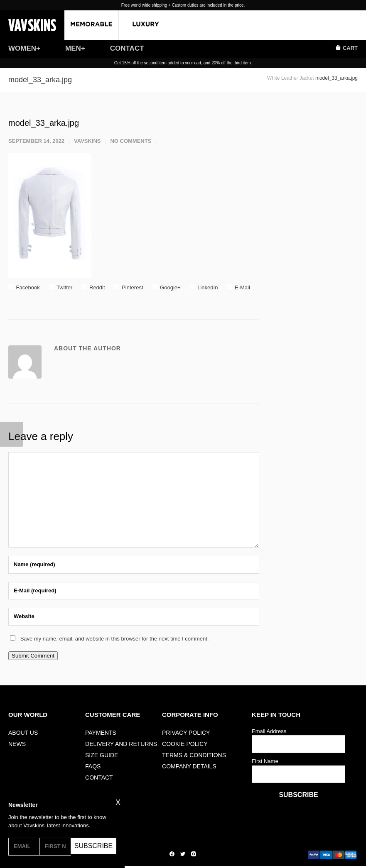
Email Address (269, 731)
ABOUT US (23, 733)
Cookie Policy (185, 744)
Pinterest (129, 287)
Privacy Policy (186, 733)
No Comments (131, 141)
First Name (265, 761)
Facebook (24, 287)
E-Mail (238, 287)
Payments (101, 733)
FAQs (93, 766)
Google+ (167, 287)
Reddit (93, 287)
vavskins (87, 141)
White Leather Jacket (291, 78)
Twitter (61, 287)
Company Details (189, 766)
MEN (73, 48)
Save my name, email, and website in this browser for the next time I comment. (115, 639)
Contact (99, 778)
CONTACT (127, 48)
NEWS (17, 744)
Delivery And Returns (121, 744)
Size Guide (102, 755)
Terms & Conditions (194, 755)
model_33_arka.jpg (44, 123)
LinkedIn (204, 287)
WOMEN (22, 48)
